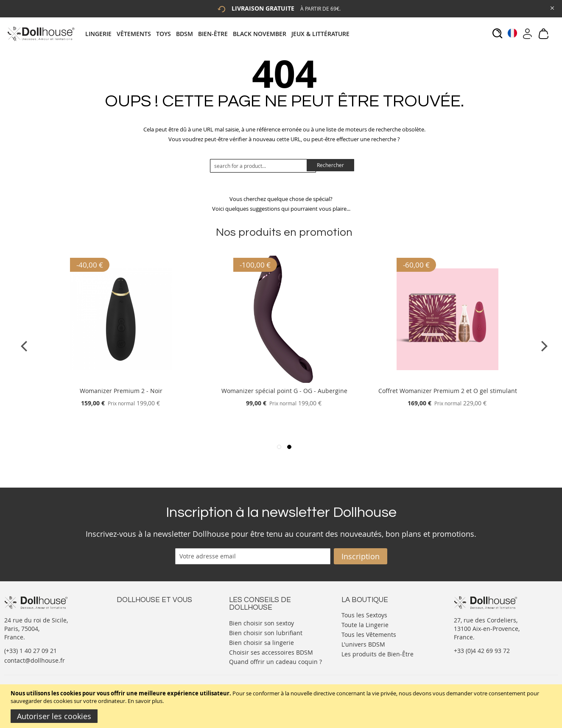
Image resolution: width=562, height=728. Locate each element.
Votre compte (136, 623)
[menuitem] (101, 34)
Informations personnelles (154, 631)
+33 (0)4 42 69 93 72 (482, 651)
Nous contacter (138, 614)
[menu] (220, 34)
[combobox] (263, 166)
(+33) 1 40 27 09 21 (31, 651)
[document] (282, 706)
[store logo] (41, 34)
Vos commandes (140, 640)
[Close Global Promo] (552, 7)
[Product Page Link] (121, 381)
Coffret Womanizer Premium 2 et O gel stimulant (448, 391)
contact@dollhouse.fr (35, 660)
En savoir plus (145, 701)
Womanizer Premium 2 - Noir (121, 391)
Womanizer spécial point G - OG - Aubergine (284, 391)
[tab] (220, 34)
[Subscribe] (361, 556)
